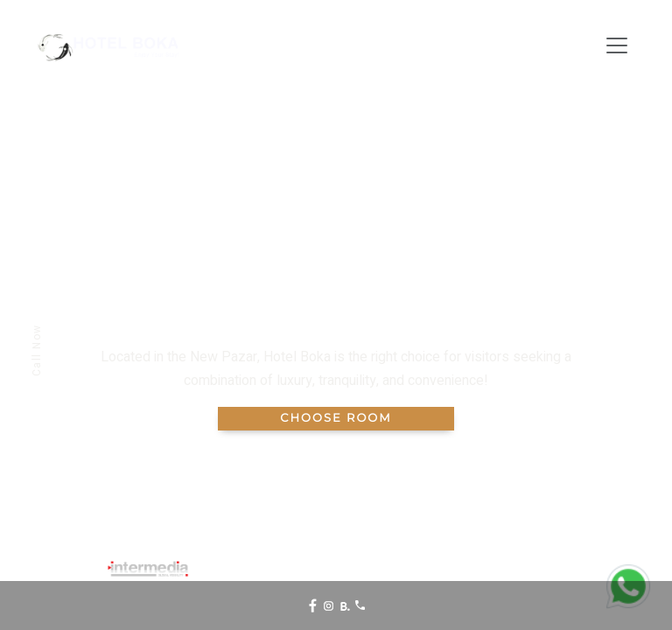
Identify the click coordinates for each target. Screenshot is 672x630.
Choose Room (336, 418)
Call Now (37, 350)
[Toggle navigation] (617, 45)
